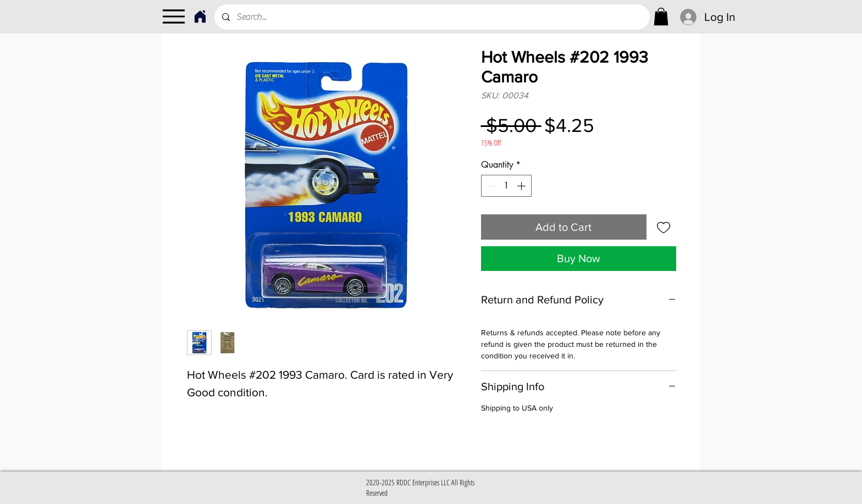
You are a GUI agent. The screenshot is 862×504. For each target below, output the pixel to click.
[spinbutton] (506, 186)
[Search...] (432, 17)
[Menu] (173, 16)
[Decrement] (490, 186)
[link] (661, 16)
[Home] (200, 16)
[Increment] (522, 186)
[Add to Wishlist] (664, 227)
